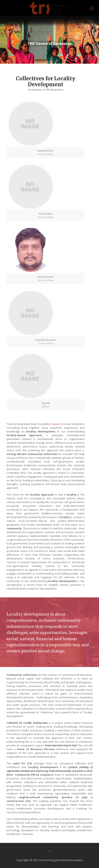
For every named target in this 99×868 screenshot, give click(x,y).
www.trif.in (59, 426)
